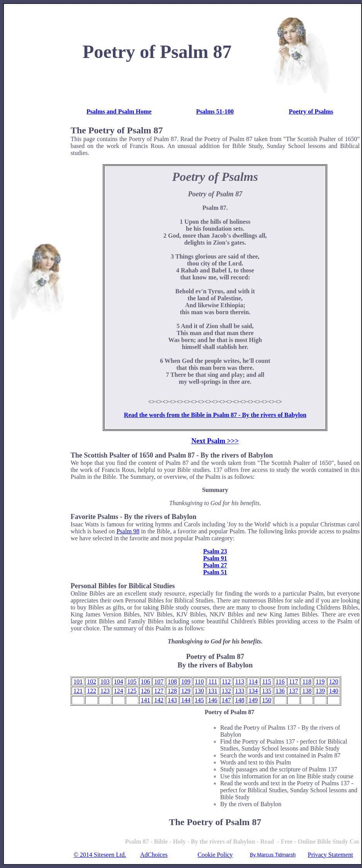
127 (159, 691)
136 (280, 691)
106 (145, 682)
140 (334, 691)
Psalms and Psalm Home (119, 111)
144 (186, 700)
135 (266, 691)
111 (213, 682)
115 (267, 682)
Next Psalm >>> (215, 441)
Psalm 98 (128, 531)
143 (172, 700)
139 (320, 691)
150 (266, 700)
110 (199, 682)
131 (213, 691)
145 (199, 700)
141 (145, 700)
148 (240, 700)
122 (92, 691)
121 (78, 691)
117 (293, 682)
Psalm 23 (215, 551)
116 (280, 682)
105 (132, 682)
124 (118, 691)
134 (253, 691)
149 (253, 700)
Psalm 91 (215, 558)
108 (172, 682)
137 (294, 691)
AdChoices (154, 855)
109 (186, 682)
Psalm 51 (215, 572)
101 (78, 682)
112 (226, 682)
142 (159, 700)
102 (92, 682)
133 (240, 691)
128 (172, 691)
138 (307, 691)
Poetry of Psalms (311, 111)
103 (105, 682)
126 (145, 691)
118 (307, 682)
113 (240, 682)
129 (186, 691)
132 (226, 691)
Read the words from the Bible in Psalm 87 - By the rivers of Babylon (215, 415)
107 (159, 682)
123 (105, 691)
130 (199, 691)
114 (253, 682)
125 (132, 691)
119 (320, 682)
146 (213, 700)
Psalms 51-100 (215, 111)
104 (118, 682)
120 (334, 682)
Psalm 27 (215, 565)
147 (226, 700)
